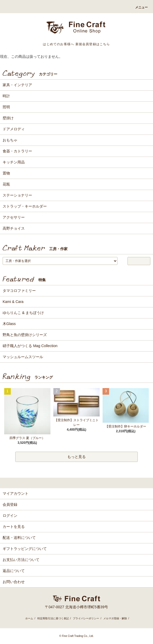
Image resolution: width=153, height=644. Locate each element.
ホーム (29, 618)
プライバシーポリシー (86, 618)
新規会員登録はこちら (93, 44)
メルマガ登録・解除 (115, 618)
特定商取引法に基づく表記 (53, 618)
